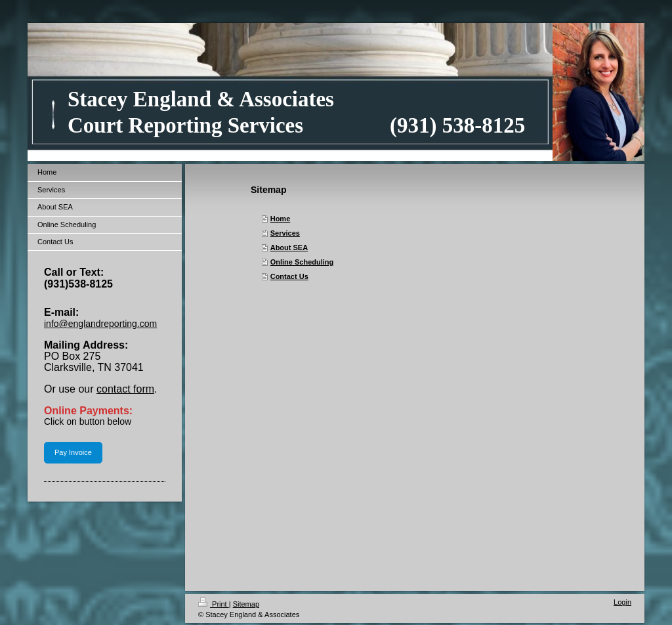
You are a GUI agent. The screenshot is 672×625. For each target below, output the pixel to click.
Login (622, 602)
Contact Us (289, 276)
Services (285, 233)
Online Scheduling (302, 262)
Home (281, 219)
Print (214, 604)
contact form (125, 389)
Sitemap (246, 604)
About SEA (289, 248)
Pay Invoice (73, 452)
